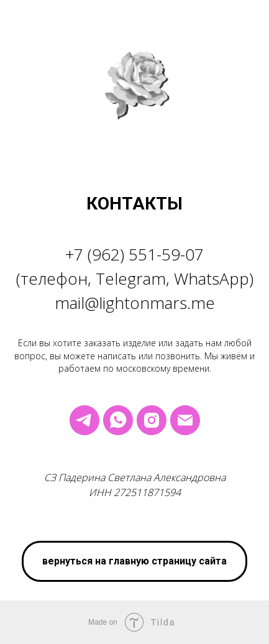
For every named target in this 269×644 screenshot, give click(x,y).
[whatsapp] (118, 420)
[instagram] (152, 420)
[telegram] (84, 420)
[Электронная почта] (185, 420)
